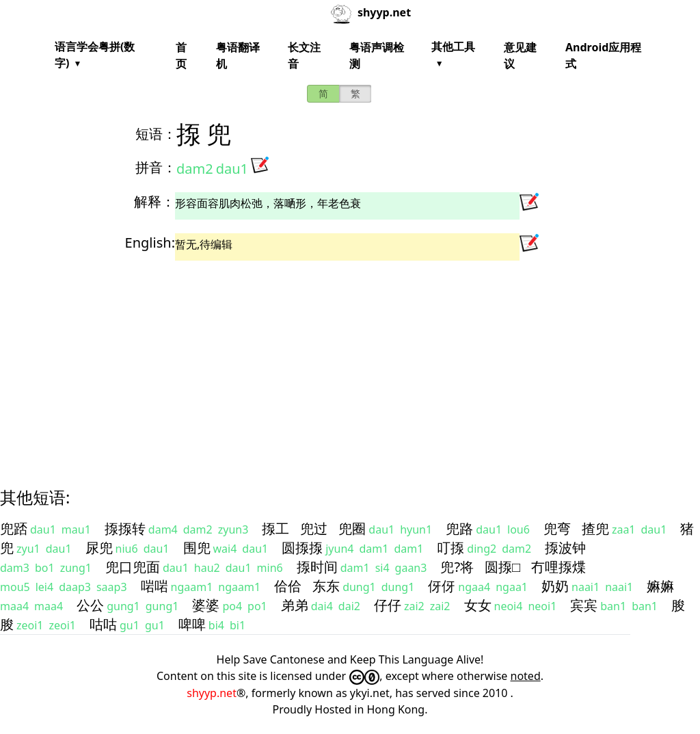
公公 (90, 605)
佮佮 (288, 586)
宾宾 (584, 605)
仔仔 (388, 605)
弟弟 (295, 605)
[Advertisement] (350, 362)
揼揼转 (125, 528)
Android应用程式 (603, 55)
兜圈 (352, 528)
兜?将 (457, 567)
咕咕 (103, 624)
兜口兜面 (133, 567)
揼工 (275, 528)
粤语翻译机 (238, 55)
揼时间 (317, 567)
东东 (326, 586)
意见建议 (520, 55)
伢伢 (442, 586)
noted (526, 676)
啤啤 (192, 624)
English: (150, 243)
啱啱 (154, 586)
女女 (478, 605)
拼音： (156, 167)
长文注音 (304, 55)
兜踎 (14, 528)
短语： (156, 134)
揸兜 (595, 528)
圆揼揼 (302, 548)
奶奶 (555, 586)
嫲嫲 (660, 586)
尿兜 (99, 548)
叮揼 (450, 548)
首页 (181, 55)
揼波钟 (565, 548)
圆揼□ (502, 567)
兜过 (314, 528)
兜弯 (557, 528)
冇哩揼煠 (558, 567)
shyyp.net (212, 693)
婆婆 (206, 605)
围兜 (197, 548)
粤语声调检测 (377, 55)
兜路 (459, 528)
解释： (154, 201)
